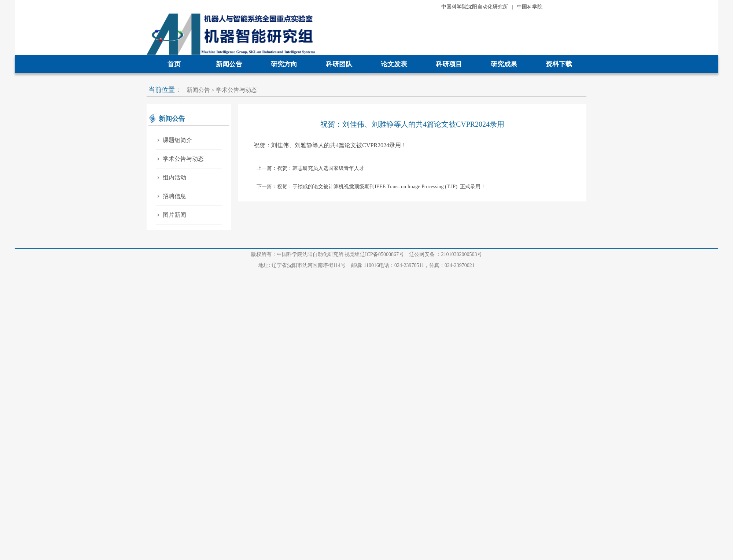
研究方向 (284, 64)
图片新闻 (171, 215)
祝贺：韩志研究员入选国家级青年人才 (321, 168)
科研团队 (339, 64)
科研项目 (449, 64)
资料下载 (559, 64)
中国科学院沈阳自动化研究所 (475, 7)
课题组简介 (174, 140)
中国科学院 (530, 7)
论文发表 (394, 64)
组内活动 (171, 177)
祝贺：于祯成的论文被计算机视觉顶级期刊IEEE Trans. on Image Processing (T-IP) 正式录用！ (381, 187)
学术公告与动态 (236, 90)
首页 (174, 64)
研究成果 (504, 64)
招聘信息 (171, 196)
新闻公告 (229, 64)
